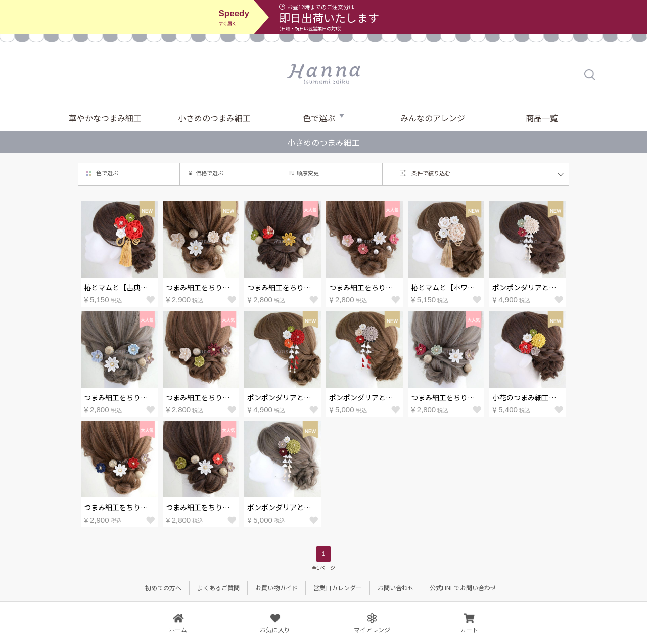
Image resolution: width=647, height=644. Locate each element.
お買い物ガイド (276, 588)
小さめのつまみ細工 (214, 118)
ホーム (178, 629)
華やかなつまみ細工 (105, 118)
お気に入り (275, 629)
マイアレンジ (372, 629)
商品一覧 (542, 118)
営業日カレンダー (338, 588)
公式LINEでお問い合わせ (463, 588)
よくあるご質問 (218, 588)
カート (469, 629)
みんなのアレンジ (433, 118)
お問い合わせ (396, 588)
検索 (590, 75)
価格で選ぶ (210, 173)
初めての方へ (163, 588)
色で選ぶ (319, 118)
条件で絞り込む (431, 173)
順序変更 (308, 173)
